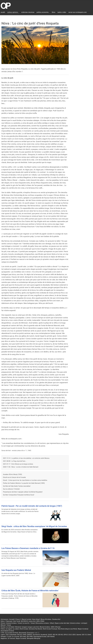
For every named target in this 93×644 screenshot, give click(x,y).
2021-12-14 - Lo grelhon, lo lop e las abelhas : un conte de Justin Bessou (26, 458)
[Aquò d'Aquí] (36, 619)
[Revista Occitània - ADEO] (47, 627)
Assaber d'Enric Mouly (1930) (12, 474)
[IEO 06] (60, 635)
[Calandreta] (13, 635)
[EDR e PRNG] (40, 621)
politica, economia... (43, 12)
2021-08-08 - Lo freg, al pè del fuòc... (15, 461)
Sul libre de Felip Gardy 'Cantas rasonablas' (17, 486)
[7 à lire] (9, 637)
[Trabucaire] (9, 621)
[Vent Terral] (17, 621)
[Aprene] (79, 635)
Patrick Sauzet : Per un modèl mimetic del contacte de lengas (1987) (32, 506)
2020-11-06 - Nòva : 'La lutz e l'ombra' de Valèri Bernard (21, 467)
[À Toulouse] (11, 638)
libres (54, 12)
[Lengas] (24, 627)
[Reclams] (18, 627)
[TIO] (7, 635)
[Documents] (23, 633)
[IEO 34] (55, 635)
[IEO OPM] (30, 637)
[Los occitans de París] (12, 633)
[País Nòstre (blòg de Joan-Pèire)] (67, 629)
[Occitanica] (36, 635)
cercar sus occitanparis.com (78, 12)
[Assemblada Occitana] (7, 631)
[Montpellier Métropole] (34, 638)
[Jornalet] (12, 619)
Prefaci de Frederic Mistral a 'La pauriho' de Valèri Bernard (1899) (24, 483)
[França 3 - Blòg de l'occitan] (23, 619)
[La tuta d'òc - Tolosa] (29, 623)
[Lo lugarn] (9, 629)
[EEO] (74, 635)
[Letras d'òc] (32, 621)
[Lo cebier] (16, 629)
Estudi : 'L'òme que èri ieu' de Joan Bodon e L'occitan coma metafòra (25, 480)
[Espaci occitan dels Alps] (62, 623)
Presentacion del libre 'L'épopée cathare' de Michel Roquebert (23, 492)
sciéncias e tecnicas (28, 12)
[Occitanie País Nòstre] (36, 629)
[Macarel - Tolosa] (6, 625)
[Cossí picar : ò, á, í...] (33, 633)
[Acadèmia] (44, 635)
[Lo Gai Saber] (10, 627)
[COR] (24, 635)
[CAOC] (50, 635)
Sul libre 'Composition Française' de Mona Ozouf (19, 495)
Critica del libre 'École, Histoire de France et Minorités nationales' (30, 591)
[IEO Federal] (51, 637)
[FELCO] (19, 635)
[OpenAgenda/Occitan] (40, 637)
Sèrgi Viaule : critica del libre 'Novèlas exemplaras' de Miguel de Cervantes (34, 526)
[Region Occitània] (83, 629)
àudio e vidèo (62, 12)
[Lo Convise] (16, 637)
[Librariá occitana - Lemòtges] (79, 623)
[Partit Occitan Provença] (50, 629)
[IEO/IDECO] (24, 621)
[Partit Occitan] (24, 629)
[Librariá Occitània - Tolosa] (14, 623)
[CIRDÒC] (29, 635)
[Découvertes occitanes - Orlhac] (45, 623)
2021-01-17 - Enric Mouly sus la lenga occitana (18, 464)
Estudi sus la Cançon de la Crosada (14, 477)
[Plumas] (58, 627)
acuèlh (3, 12)
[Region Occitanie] (21, 638)
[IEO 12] (84, 635)
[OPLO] (66, 635)
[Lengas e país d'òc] (33, 627)
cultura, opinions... (13, 12)
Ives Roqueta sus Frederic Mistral (16, 570)
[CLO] (70, 635)
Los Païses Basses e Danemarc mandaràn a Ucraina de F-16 (28, 548)
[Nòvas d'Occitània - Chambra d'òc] (50, 619)
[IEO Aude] (23, 637)
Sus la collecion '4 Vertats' (11, 489)
